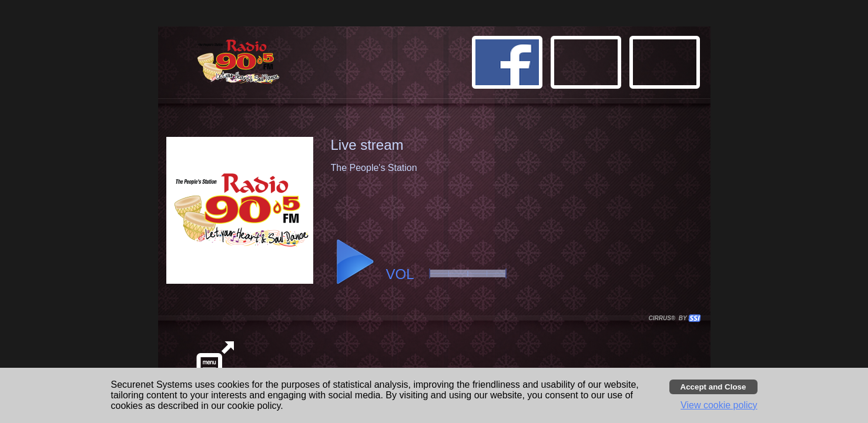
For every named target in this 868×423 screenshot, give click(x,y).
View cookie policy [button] (719, 405)
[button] (666, 64)
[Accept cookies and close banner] (713, 387)
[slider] (468, 273)
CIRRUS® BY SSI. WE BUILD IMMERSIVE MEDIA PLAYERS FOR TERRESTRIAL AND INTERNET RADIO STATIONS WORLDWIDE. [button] (669, 318)
